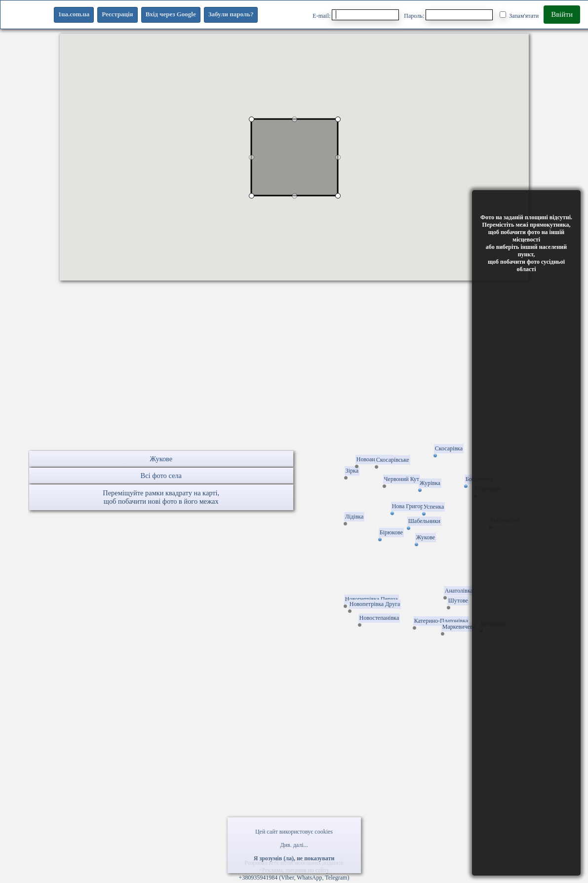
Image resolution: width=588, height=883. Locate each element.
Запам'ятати (519, 15)
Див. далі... (294, 845)
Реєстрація (117, 14)
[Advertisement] (294, 381)
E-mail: (356, 15)
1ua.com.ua (74, 14)
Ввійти (562, 14)
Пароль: (448, 15)
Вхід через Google (171, 14)
